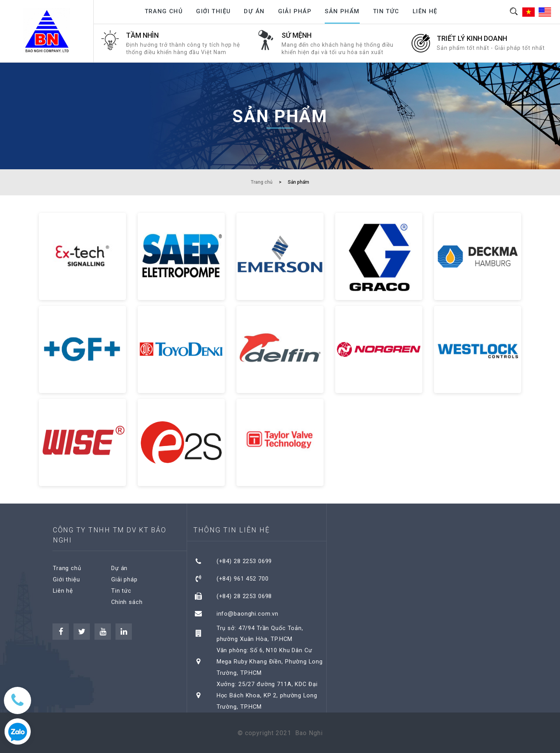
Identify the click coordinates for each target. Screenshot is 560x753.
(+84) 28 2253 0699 (245, 561)
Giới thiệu (213, 11)
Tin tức (386, 11)
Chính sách (127, 601)
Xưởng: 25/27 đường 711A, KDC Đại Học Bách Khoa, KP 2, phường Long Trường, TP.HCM (268, 692)
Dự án (254, 11)
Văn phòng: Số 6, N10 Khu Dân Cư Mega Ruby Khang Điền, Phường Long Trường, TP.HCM (271, 659)
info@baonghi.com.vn (248, 612)
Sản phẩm (342, 11)
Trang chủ (164, 11)
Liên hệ (425, 11)
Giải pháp (295, 11)
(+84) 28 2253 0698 (245, 595)
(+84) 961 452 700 (243, 578)
